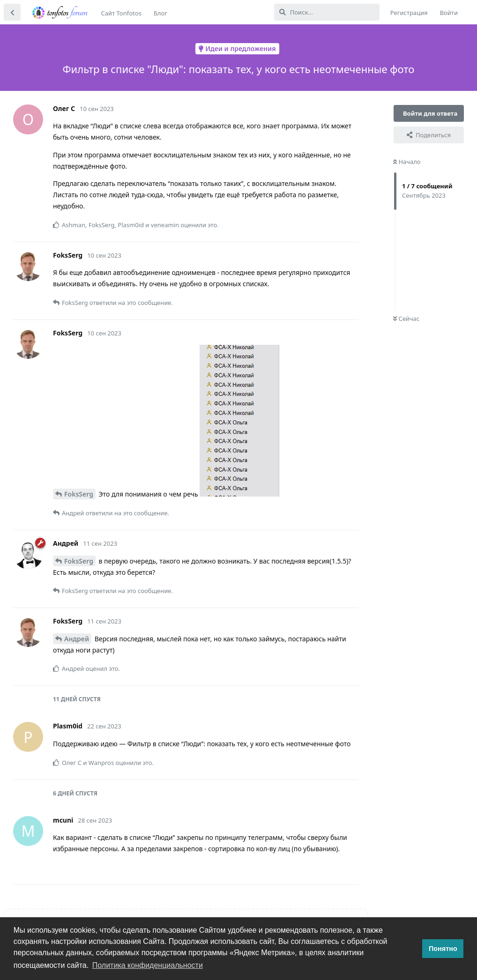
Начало (407, 162)
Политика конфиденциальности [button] (148, 965)
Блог (160, 13)
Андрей (77, 639)
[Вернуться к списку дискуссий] (12, 12)
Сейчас (406, 319)
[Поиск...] (327, 12)
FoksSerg (79, 494)
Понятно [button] (443, 949)
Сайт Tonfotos (121, 13)
